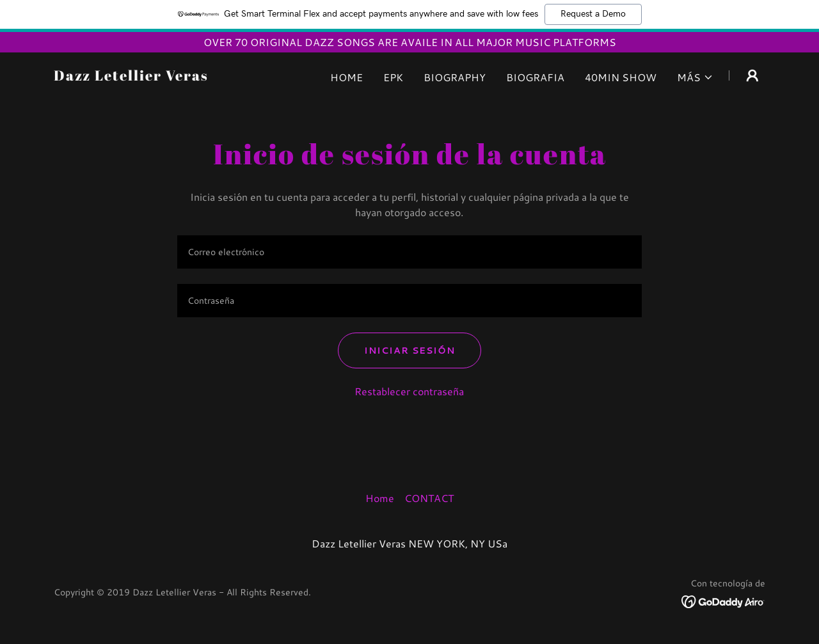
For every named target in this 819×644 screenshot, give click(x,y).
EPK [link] (393, 77)
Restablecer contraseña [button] (409, 391)
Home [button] (380, 498)
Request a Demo (593, 14)
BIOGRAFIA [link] (535, 77)
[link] (131, 76)
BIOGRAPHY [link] (455, 77)
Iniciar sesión (409, 350)
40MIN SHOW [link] (621, 77)
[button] (695, 77)
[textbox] (409, 252)
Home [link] (346, 77)
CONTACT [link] (429, 498)
